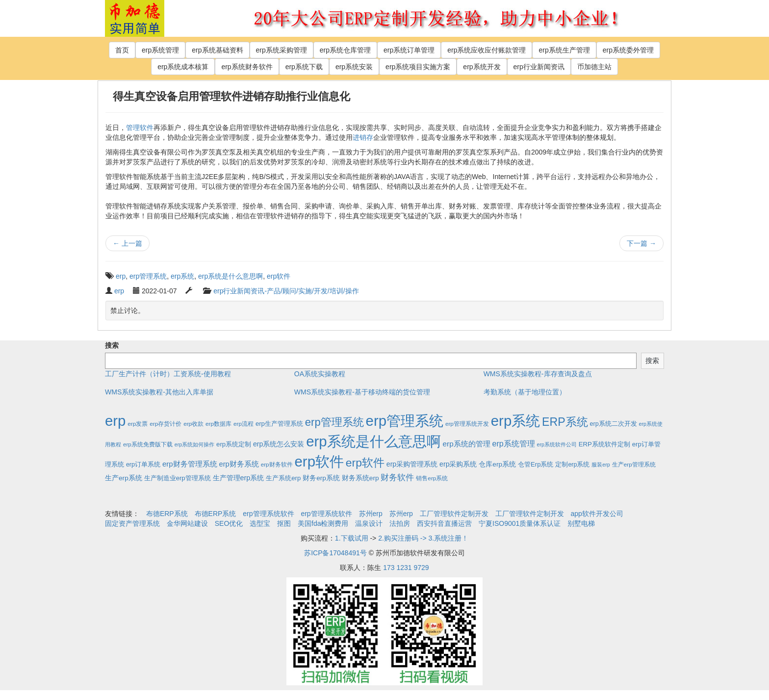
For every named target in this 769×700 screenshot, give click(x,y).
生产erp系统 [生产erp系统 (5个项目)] (124, 478)
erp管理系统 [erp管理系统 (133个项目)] (334, 422)
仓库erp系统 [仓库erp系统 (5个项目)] (497, 464)
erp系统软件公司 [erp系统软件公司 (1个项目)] (557, 444)
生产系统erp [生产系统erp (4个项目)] (283, 478)
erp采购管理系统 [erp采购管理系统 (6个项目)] (412, 464)
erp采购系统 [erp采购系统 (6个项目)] (458, 464)
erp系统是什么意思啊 (231, 276)
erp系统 (182, 276)
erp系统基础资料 (217, 50)
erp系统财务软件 (247, 67)
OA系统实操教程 (320, 374)
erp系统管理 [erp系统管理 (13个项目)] (514, 444)
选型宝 (260, 523)
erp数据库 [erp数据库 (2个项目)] (218, 424)
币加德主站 (594, 67)
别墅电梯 (581, 523)
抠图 (284, 523)
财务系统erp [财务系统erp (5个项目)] (360, 478)
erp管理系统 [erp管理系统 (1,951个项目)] (405, 421)
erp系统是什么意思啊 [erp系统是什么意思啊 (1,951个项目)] (373, 441)
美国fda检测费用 (323, 523)
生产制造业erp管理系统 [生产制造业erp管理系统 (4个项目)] (178, 478)
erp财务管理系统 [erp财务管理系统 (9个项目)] (190, 464)
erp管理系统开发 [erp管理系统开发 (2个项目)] (467, 424)
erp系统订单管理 (409, 50)
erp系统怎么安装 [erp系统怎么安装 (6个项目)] (279, 444)
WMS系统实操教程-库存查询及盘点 (538, 374)
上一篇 (128, 243)
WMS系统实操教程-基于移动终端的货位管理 (362, 392)
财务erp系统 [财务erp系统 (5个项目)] (321, 478)
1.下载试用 (352, 538)
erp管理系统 (148, 276)
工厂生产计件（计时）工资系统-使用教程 (168, 374)
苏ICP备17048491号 (335, 553)
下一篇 (641, 243)
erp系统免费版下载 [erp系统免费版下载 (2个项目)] (148, 444)
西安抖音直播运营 (444, 523)
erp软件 (279, 276)
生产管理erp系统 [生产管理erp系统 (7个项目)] (239, 478)
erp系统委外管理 (628, 50)
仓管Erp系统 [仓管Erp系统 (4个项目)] (536, 464)
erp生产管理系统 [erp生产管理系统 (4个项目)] (279, 424)
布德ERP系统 (167, 514)
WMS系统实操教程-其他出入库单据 (159, 392)
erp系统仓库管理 (345, 50)
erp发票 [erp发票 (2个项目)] (138, 424)
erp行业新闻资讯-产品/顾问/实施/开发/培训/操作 (286, 291)
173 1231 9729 (406, 568)
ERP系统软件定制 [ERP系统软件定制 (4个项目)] (604, 444)
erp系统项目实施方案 (418, 67)
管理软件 (140, 128)
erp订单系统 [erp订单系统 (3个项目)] (143, 465)
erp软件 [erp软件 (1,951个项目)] (319, 461)
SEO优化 (229, 523)
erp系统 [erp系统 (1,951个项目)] (515, 421)
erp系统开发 (482, 67)
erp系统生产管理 (564, 50)
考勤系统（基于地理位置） (525, 392)
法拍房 (400, 523)
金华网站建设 (187, 523)
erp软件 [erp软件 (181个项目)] (365, 463)
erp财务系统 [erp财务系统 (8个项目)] (239, 464)
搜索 (112, 345)
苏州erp (371, 514)
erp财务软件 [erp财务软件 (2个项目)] (277, 464)
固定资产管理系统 (132, 523)
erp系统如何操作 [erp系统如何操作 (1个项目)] (194, 444)
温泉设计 (369, 523)
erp (121, 276)
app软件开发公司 (597, 514)
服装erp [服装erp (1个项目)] (601, 465)
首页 (122, 50)
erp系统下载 (304, 67)
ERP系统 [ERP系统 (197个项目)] (565, 422)
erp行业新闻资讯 (539, 67)
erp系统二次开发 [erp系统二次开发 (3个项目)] (614, 424)
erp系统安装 (354, 67)
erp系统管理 (160, 50)
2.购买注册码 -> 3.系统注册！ (423, 538)
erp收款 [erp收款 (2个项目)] (193, 424)
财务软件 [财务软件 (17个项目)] (397, 478)
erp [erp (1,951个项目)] (115, 421)
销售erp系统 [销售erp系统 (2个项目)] (432, 478)
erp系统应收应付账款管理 (487, 50)
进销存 (363, 137)
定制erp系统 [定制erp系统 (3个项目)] (572, 465)
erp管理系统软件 (268, 514)
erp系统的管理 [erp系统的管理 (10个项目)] (467, 444)
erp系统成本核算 (183, 67)
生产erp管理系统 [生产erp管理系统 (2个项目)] (634, 464)
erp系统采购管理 (282, 50)
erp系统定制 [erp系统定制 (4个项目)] (234, 444)
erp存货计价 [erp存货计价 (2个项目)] (166, 424)
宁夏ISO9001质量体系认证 (520, 523)
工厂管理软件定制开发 (454, 514)
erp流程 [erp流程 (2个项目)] (244, 424)
